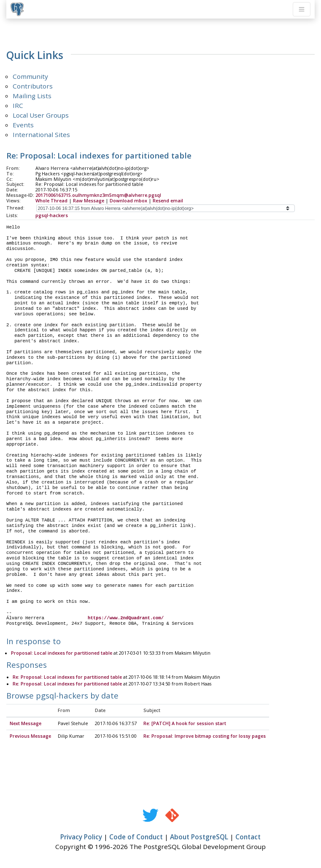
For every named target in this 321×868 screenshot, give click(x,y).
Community (30, 76)
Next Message (26, 724)
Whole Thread (51, 201)
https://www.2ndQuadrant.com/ (126, 618)
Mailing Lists (32, 96)
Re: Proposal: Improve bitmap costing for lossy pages (205, 736)
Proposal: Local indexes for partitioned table (62, 653)
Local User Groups (41, 115)
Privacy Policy (81, 837)
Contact (248, 837)
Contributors (33, 86)
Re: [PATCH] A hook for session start (185, 724)
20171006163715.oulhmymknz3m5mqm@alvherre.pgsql (98, 195)
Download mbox (128, 201)
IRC (18, 105)
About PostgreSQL (199, 837)
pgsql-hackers (52, 215)
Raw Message (89, 201)
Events (23, 125)
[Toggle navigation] (302, 9)
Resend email (168, 201)
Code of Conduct (136, 837)
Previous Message (30, 736)
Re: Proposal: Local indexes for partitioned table (67, 677)
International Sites (41, 134)
